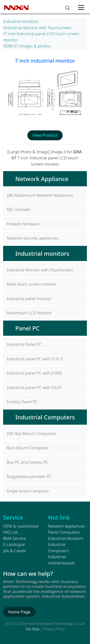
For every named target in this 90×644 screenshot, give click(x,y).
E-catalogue (14, 544)
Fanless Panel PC (22, 402)
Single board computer (28, 491)
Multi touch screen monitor (32, 284)
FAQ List (11, 532)
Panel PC (27, 328)
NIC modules (19, 209)
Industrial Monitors (66, 538)
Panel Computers (64, 532)
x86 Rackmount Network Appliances (40, 195)
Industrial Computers (45, 417)
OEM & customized (21, 526)
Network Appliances (66, 526)
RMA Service (15, 538)
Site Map (33, 629)
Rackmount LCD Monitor (29, 313)
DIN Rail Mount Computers (32, 433)
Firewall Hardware (23, 224)
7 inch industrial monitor (45, 61)
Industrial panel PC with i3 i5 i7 (35, 359)
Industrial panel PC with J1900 (34, 373)
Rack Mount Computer (27, 448)
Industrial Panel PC (24, 344)
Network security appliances (33, 238)
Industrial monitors (21, 21)
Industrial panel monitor (29, 299)
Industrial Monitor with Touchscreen (38, 28)
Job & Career (15, 551)
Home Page (19, 612)
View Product (45, 135)
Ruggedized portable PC (29, 476)
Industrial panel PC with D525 (34, 387)
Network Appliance (42, 179)
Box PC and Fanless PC (28, 462)
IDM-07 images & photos (28, 46)
